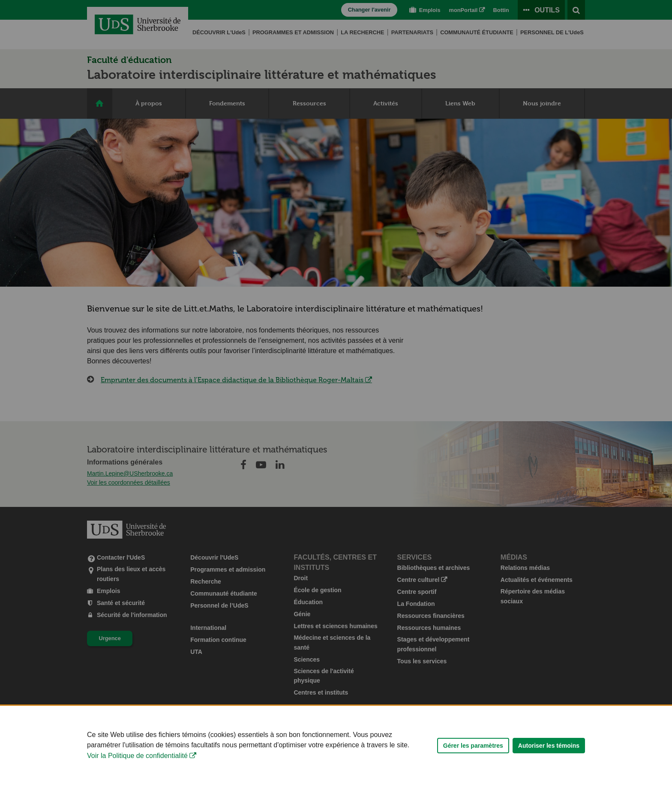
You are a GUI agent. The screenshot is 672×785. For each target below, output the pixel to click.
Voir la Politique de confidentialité (137, 764)
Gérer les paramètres (473, 754)
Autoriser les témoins (549, 754)
